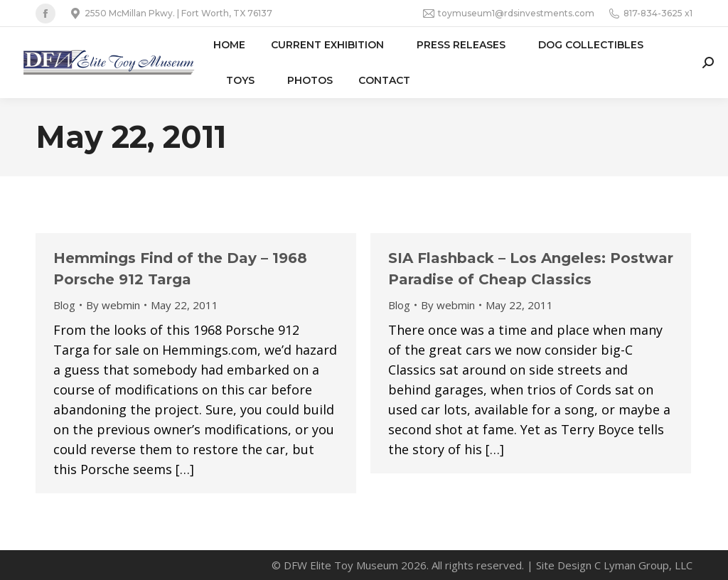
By (113, 305)
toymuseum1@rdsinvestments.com (509, 14)
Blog (64, 305)
